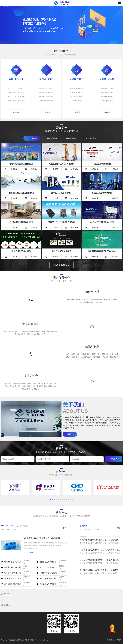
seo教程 (24, 526)
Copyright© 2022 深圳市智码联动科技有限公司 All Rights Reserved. (27, 640)
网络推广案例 (52, 138)
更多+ (65, 528)
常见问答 (83, 526)
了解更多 (70, 434)
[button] (61, 42)
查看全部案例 (61, 265)
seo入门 (14, 526)
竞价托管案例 (91, 138)
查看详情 (31, 169)
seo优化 (5, 526)
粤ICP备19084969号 (114, 640)
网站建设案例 (71, 138)
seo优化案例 (32, 138)
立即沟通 (11, 169)
